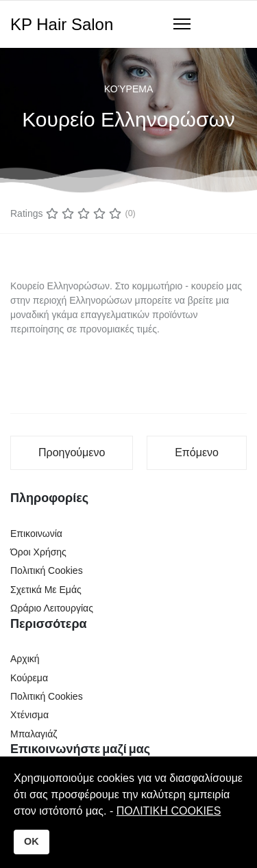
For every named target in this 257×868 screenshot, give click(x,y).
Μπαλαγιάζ (34, 734)
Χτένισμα (29, 715)
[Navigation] (182, 25)
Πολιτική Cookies (47, 570)
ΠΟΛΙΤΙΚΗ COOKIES (169, 811)
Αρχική (25, 659)
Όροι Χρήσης (38, 552)
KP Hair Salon (62, 25)
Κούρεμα (128, 89)
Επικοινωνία (36, 534)
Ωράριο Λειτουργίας (52, 608)
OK (32, 841)
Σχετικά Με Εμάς (46, 590)
